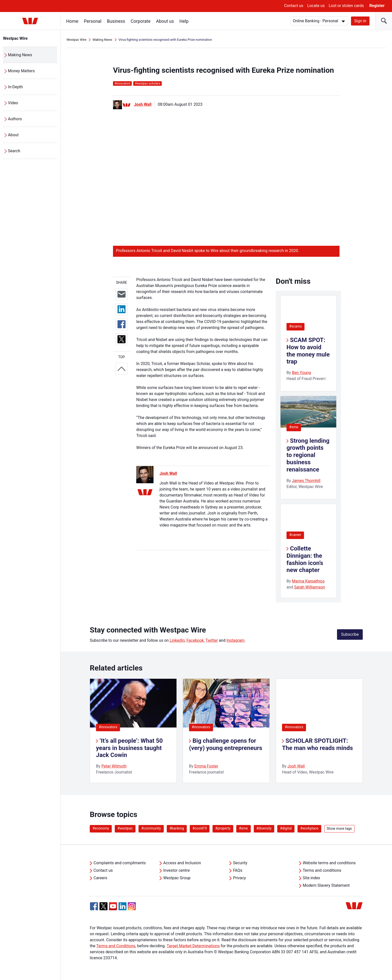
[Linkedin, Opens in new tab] (122, 906)
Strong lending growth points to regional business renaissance (308, 455)
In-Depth (15, 87)
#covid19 (200, 828)
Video (13, 103)
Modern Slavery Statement (326, 885)
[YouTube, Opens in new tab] (113, 906)
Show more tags (339, 828)
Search (14, 151)
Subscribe (350, 634)
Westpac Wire (15, 38)
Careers (100, 878)
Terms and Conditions (116, 946)
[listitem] (133, 731)
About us (165, 21)
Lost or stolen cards (346, 6)
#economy (101, 828)
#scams (295, 326)
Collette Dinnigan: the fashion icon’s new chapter (305, 559)
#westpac (125, 828)
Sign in (360, 21)
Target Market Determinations (193, 946)
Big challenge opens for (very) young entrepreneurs (226, 744)
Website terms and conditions (329, 863)
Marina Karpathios (308, 581)
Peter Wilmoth (114, 766)
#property (223, 828)
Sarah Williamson (310, 587)
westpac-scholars (147, 83)
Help (184, 21)
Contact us (294, 6)
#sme (294, 427)
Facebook (195, 640)
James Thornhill (306, 481)
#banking (177, 828)
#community (151, 828)
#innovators (108, 727)
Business (116, 21)
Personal (93, 21)
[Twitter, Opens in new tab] (103, 906)
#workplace (309, 828)
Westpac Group (177, 878)
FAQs (238, 870)
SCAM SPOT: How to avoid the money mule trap (308, 351)
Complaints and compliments (120, 863)
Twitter (212, 640)
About (13, 135)
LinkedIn (177, 640)
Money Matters (21, 71)
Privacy (239, 878)
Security (240, 863)
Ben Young (301, 373)
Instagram (235, 640)
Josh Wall (143, 104)
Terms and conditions (322, 870)
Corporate (141, 21)
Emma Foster (206, 766)
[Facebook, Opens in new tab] (94, 906)
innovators (122, 83)
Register (377, 6)
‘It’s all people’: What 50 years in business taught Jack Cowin (129, 748)
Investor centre (176, 870)
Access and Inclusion (182, 863)
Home (72, 21)
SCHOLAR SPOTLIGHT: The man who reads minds (317, 744)
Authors (15, 119)
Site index (311, 878)
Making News (20, 55)
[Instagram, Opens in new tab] (132, 909)
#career (295, 535)
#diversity (264, 828)
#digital (286, 828)
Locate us (316, 6)
